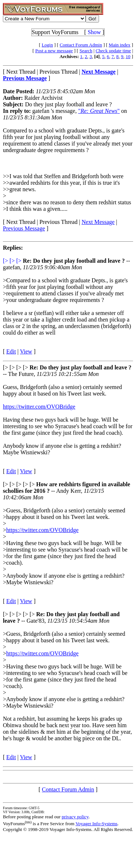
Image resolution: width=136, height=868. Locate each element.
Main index (120, 45)
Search (86, 51)
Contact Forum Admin (81, 45)
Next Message (98, 222)
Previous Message (24, 228)
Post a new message (54, 51)
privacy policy (75, 817)
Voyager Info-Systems (96, 824)
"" (99, 111)
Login (47, 45)
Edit (11, 351)
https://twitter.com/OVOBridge (39, 407)
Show (94, 32)
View (26, 351)
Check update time (113, 51)
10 (128, 56)
